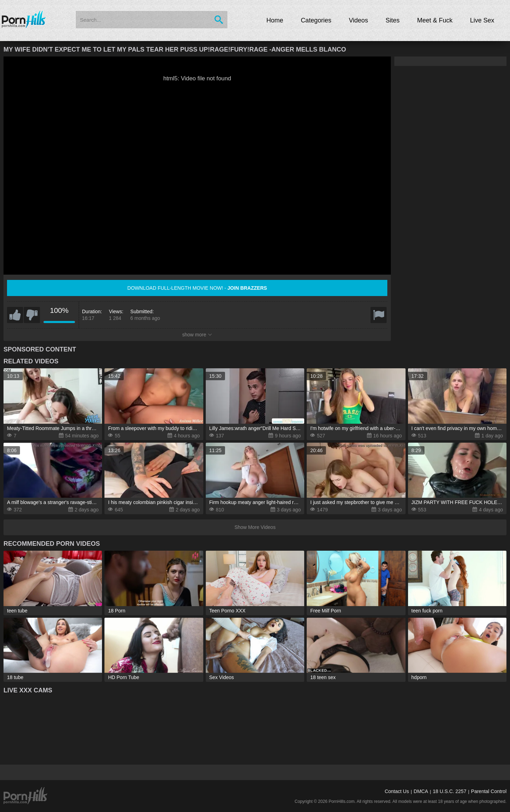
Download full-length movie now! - (197, 288)
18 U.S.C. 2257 (450, 791)
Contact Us (397, 791)
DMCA (421, 791)
